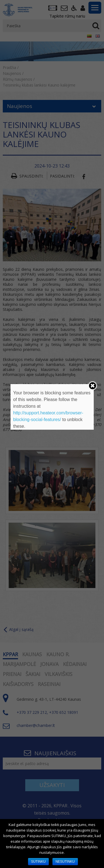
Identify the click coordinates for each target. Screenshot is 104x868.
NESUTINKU (65, 862)
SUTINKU (38, 862)
